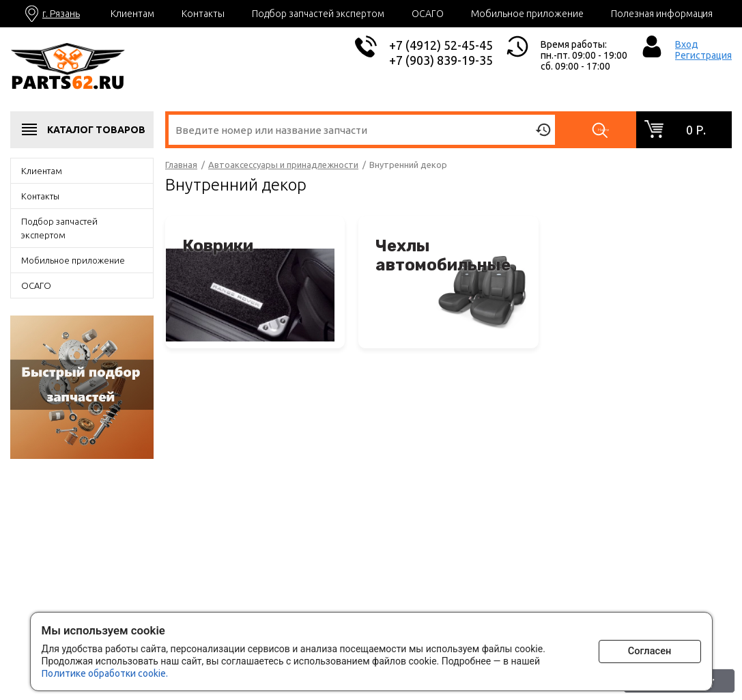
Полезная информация (662, 14)
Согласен (650, 649)
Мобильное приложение (527, 14)
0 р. (696, 130)
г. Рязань (61, 14)
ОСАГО (428, 14)
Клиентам (132, 14)
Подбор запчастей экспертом (318, 14)
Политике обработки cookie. (105, 671)
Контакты (203, 14)
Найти (605, 130)
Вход (687, 44)
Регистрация (703, 55)
